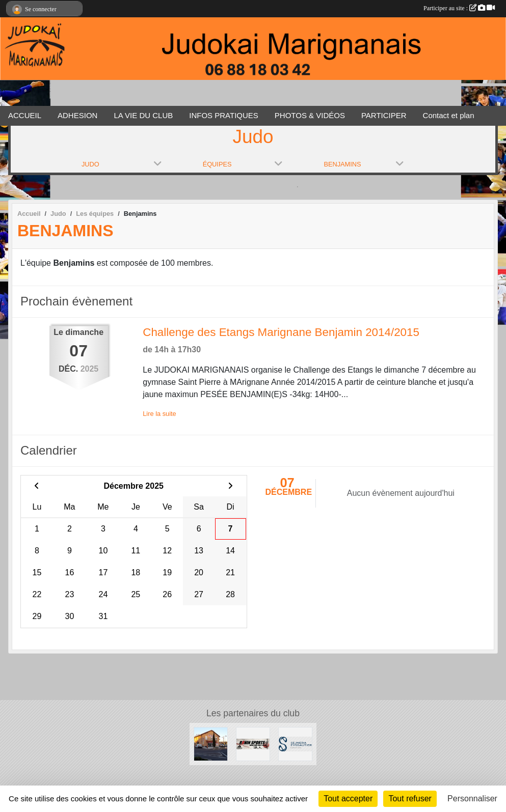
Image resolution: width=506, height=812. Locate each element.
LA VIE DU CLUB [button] (143, 115)
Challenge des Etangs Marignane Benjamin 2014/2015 (281, 332)
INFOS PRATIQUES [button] (224, 115)
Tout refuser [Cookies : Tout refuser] (410, 799)
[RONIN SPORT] (253, 744)
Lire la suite (159, 414)
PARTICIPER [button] (384, 115)
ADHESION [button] (77, 115)
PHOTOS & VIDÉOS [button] (310, 115)
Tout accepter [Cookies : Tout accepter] (348, 799)
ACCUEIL (25, 115)
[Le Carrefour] (211, 744)
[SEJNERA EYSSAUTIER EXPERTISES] (295, 744)
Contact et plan (449, 115)
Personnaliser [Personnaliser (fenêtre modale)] (472, 799)
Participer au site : (459, 8)
